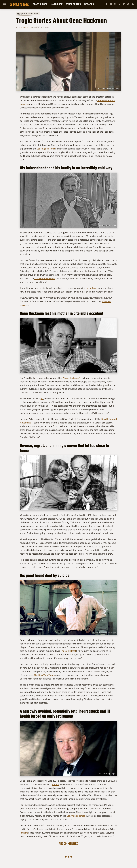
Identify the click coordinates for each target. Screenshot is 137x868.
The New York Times (45, 278)
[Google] (128, 4)
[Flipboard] (124, 4)
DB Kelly (23, 27)
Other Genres (73, 4)
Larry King (91, 288)
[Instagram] (115, 4)
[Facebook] (106, 4)
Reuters (24, 833)
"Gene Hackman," (71, 378)
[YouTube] (111, 4)
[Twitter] (120, 4)
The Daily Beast (68, 651)
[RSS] (133, 4)
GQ (42, 399)
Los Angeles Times (46, 149)
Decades (89, 4)
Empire (55, 784)
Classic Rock (40, 4)
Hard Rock (57, 4)
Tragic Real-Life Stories (28, 14)
